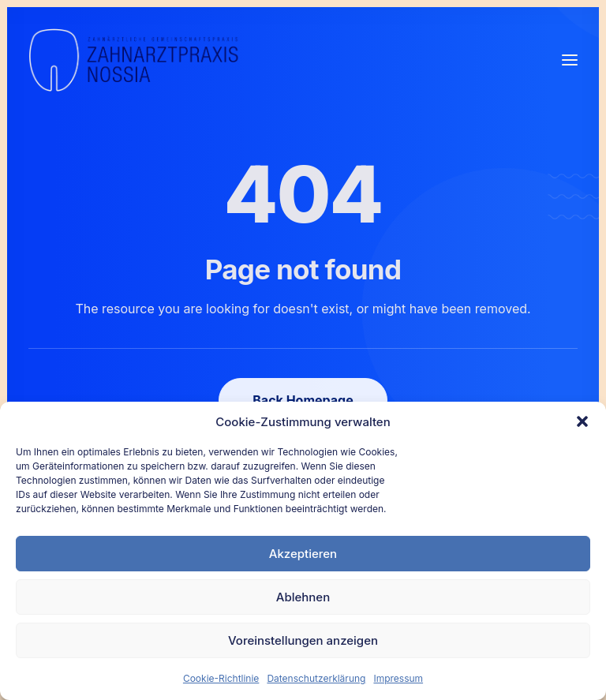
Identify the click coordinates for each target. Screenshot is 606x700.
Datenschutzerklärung (316, 678)
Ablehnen (303, 597)
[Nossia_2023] (135, 60)
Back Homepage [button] (303, 400)
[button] (582, 421)
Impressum (398, 678)
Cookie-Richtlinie (221, 678)
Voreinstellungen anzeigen (303, 640)
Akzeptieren (303, 554)
